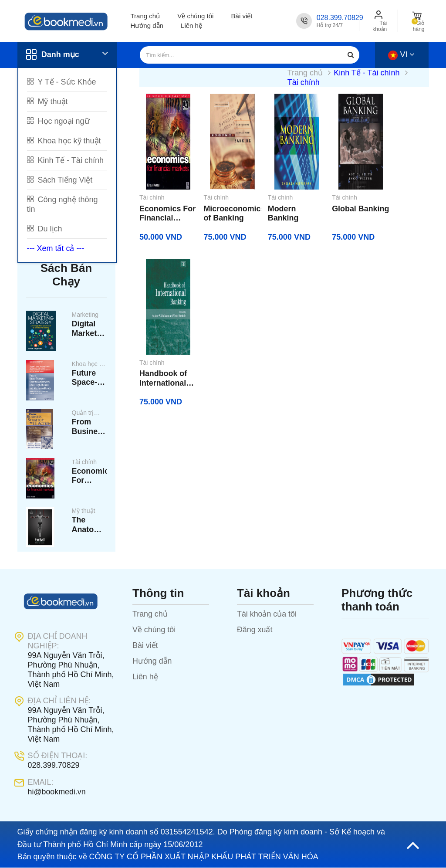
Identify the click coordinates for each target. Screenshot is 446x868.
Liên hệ (191, 25)
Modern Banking (273, 214)
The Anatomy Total (89, 527)
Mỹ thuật (47, 102)
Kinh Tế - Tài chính (65, 160)
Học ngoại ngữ (58, 121)
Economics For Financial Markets (89, 477)
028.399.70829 (340, 18)
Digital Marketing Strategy (89, 330)
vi (401, 54)
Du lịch (45, 229)
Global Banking (333, 214)
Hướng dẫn (147, 25)
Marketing (85, 315)
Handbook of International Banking (400, 214)
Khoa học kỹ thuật (64, 141)
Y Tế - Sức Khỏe (62, 82)
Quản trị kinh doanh (87, 414)
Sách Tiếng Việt (60, 180)
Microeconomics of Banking (225, 214)
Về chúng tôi (195, 16)
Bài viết (242, 16)
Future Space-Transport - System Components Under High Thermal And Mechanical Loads (89, 379)
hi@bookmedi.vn (57, 793)
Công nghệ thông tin (63, 204)
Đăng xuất (255, 631)
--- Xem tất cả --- (56, 248)
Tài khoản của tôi (267, 615)
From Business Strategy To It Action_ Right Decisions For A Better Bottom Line (89, 428)
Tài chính (84, 463)
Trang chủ (145, 16)
